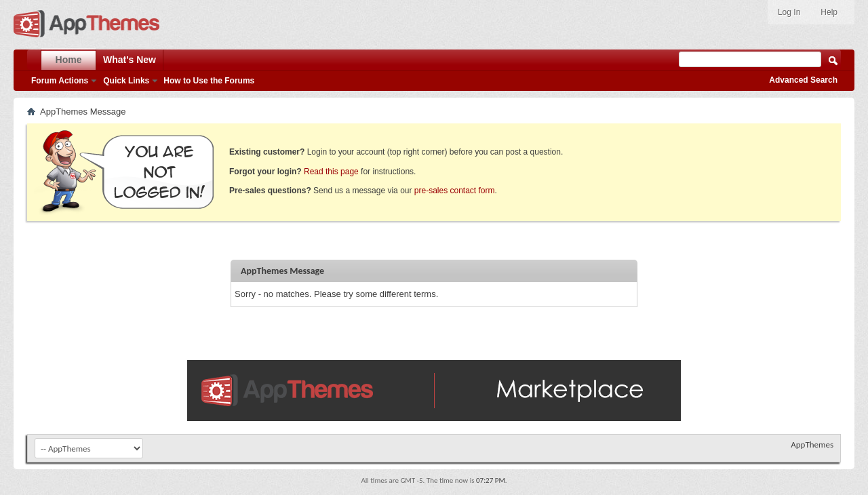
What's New (130, 60)
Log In (789, 12)
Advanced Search (803, 80)
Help (829, 12)
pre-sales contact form (455, 191)
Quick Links (126, 81)
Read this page (331, 172)
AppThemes (812, 444)
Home (69, 60)
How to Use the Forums (209, 81)
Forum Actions (60, 81)
